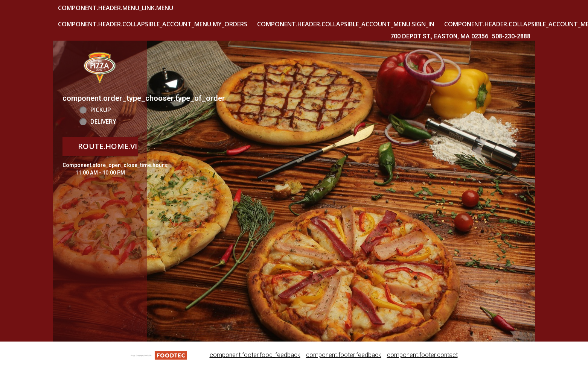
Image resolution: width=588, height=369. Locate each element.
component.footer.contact (422, 355)
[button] (100, 67)
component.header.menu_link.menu (116, 8)
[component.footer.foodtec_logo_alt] (159, 355)
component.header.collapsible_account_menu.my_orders (153, 24)
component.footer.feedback (344, 355)
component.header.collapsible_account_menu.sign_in (346, 24)
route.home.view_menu (126, 146)
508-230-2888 (511, 36)
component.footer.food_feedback (255, 355)
